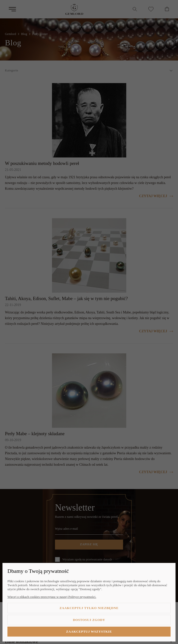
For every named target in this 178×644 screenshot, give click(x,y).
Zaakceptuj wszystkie (89, 631)
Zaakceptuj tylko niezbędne (89, 608)
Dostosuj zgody (89, 620)
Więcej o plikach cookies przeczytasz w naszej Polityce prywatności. (52, 597)
